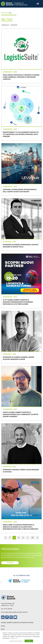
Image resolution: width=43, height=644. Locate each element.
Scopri (10, 563)
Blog (3, 626)
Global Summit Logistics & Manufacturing (17, 623)
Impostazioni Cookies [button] (16, 641)
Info (3, 629)
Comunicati (5, 25)
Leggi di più (14, 638)
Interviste (14, 25)
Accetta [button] (29, 641)
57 (33, 538)
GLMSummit (5, 13)
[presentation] (1, 582)
